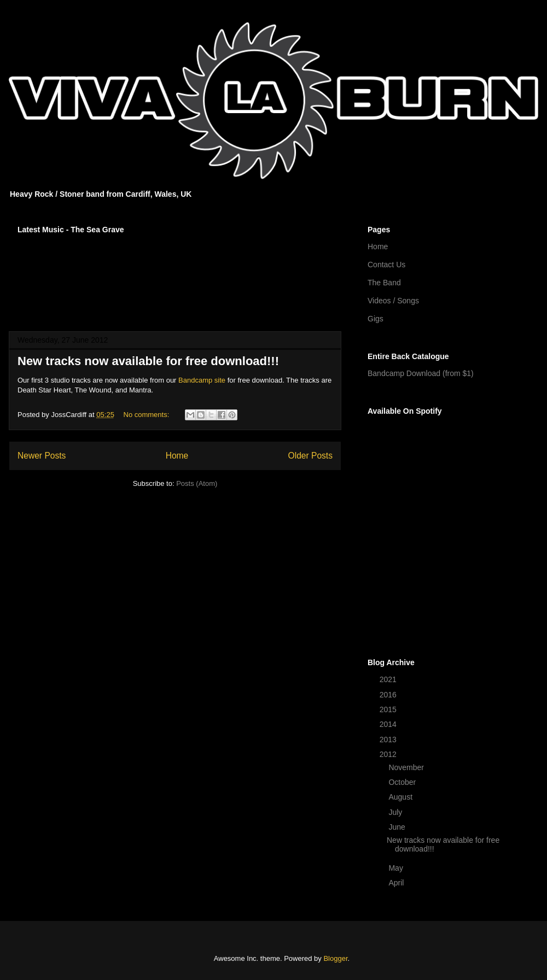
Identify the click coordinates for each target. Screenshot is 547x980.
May (397, 868)
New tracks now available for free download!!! (148, 361)
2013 (389, 740)
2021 (389, 679)
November (407, 767)
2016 (389, 695)
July (396, 812)
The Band (384, 283)
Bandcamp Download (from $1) (421, 373)
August (401, 797)
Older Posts (310, 456)
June (398, 827)
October (403, 782)
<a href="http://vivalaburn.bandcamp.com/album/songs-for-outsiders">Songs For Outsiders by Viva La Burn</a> (175, 275)
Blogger (335, 958)
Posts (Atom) (197, 483)
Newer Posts (42, 456)
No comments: (147, 415)
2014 (389, 724)
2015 (389, 709)
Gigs (376, 319)
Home (177, 456)
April (397, 883)
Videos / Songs (393, 301)
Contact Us (386, 265)
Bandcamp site (202, 380)
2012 (389, 754)
